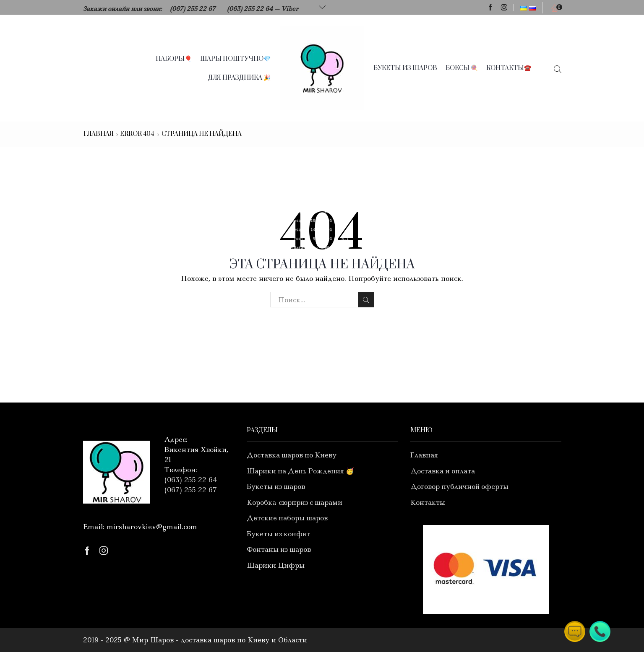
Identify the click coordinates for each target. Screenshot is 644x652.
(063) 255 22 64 (250, 9)
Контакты (428, 502)
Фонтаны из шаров (279, 549)
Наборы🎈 (174, 59)
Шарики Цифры (276, 565)
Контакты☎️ (509, 68)
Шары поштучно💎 (235, 59)
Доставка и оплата (443, 471)
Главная (99, 134)
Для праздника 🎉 (239, 78)
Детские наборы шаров (287, 518)
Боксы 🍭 (462, 68)
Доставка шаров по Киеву (292, 455)
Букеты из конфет (278, 534)
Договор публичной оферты (459, 486)
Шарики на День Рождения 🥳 (300, 471)
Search (366, 300)
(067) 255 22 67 (193, 9)
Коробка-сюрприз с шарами (295, 502)
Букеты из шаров (405, 68)
